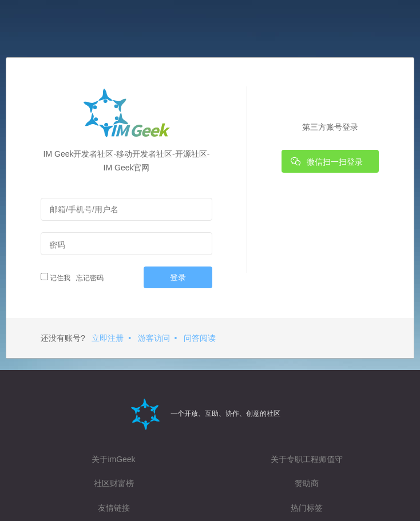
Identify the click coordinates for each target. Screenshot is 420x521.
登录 (178, 277)
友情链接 (114, 508)
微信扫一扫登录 (327, 161)
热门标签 (307, 508)
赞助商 (307, 483)
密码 (57, 245)
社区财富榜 (114, 483)
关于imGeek (113, 459)
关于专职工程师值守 (307, 459)
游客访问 (154, 338)
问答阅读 (200, 338)
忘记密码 (88, 278)
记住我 (56, 277)
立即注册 (108, 338)
